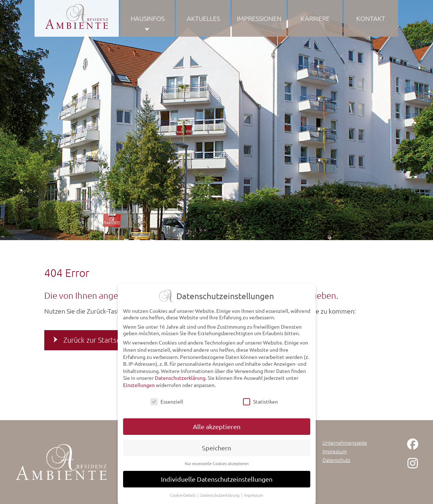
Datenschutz (336, 460)
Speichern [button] (217, 448)
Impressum (335, 451)
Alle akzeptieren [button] (217, 426)
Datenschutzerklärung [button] (220, 495)
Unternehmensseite (345, 442)
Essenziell (167, 401)
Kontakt (371, 18)
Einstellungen (139, 384)
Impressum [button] (254, 495)
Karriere (315, 18)
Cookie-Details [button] (183, 495)
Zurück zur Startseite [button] (96, 340)
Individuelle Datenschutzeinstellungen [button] (217, 479)
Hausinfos (148, 18)
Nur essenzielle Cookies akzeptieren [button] (217, 463)
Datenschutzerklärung (180, 378)
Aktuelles (203, 18)
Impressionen (259, 18)
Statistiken (260, 401)
